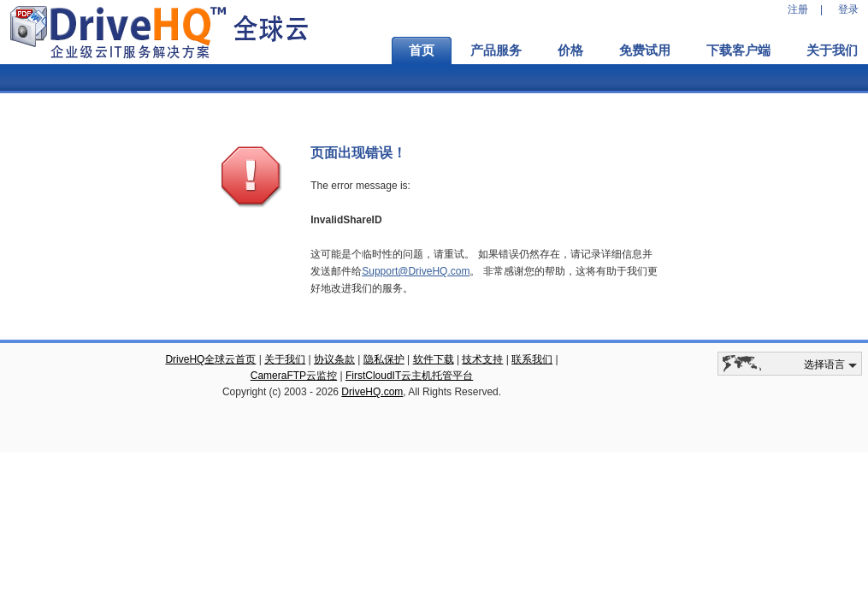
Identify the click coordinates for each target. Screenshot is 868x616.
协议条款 (334, 359)
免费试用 (645, 50)
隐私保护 (384, 359)
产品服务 (496, 50)
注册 (798, 9)
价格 (570, 50)
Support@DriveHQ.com (416, 271)
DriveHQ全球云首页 (210, 359)
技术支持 (482, 359)
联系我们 (532, 359)
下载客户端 (738, 50)
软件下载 (434, 359)
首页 (422, 50)
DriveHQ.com (372, 392)
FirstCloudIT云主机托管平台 (409, 376)
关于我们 (285, 359)
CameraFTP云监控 (294, 376)
